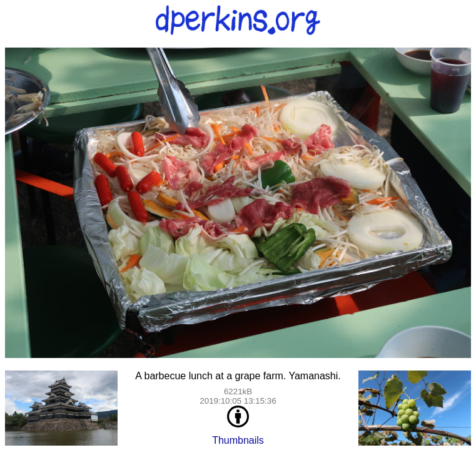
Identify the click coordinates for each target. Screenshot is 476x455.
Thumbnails (238, 440)
